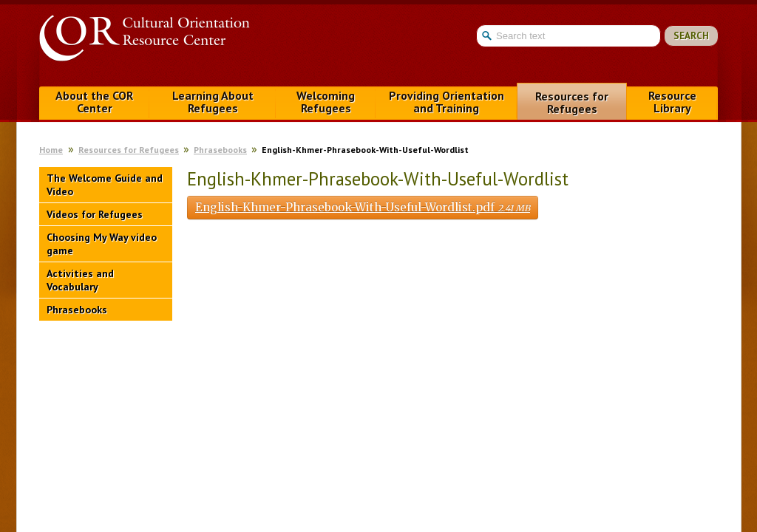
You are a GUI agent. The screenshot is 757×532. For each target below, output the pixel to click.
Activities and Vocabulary (80, 280)
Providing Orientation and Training (447, 102)
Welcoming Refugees (326, 102)
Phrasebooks (220, 150)
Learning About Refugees (213, 102)
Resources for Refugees (572, 102)
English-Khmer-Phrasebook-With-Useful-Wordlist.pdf (363, 207)
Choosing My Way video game (102, 244)
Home (51, 150)
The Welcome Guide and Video (105, 185)
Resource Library (672, 102)
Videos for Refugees (95, 214)
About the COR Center (94, 102)
